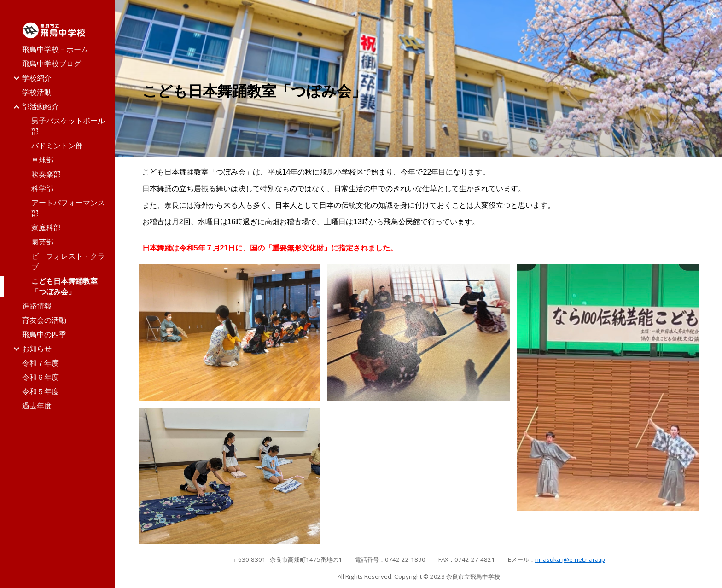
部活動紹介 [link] (41, 106)
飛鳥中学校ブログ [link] (52, 64)
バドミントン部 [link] (57, 146)
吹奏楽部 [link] (46, 174)
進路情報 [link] (37, 306)
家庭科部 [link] (46, 227)
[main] (324, 91)
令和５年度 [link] (41, 391)
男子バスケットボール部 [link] (68, 126)
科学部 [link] (42, 188)
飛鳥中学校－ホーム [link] (55, 49)
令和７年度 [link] (41, 363)
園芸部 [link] (42, 242)
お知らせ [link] (37, 349)
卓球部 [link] (42, 160)
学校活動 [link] (37, 92)
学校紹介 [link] (37, 78)
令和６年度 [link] (41, 377)
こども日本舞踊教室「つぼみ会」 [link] (64, 286)
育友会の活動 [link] (44, 320)
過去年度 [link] (37, 406)
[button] (711, 13)
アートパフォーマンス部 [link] (68, 208)
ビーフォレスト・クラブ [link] (68, 261)
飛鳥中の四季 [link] (44, 334)
